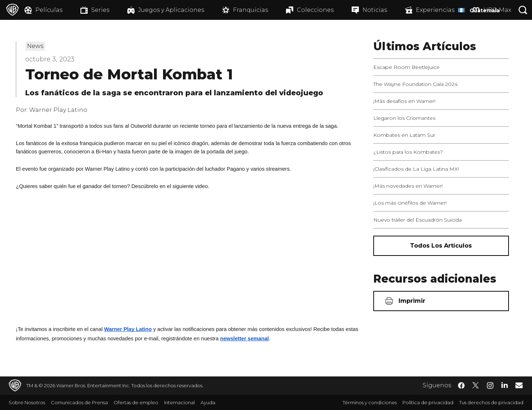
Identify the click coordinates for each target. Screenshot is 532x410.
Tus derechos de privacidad (491, 402)
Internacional (179, 402)
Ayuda (208, 402)
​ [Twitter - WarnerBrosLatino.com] (476, 385)
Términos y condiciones (370, 402)
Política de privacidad (428, 402)
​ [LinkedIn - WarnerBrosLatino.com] (505, 385)
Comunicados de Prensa (79, 402)
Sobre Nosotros (27, 402)
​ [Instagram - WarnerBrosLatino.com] (490, 385)
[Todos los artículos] (441, 246)
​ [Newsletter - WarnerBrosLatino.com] (519, 385)
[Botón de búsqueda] (523, 10)
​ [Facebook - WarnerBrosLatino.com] (461, 385)
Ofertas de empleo (136, 402)
